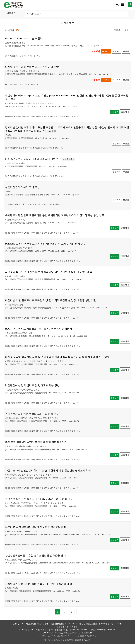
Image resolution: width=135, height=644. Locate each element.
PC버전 (87, 640)
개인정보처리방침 (52, 640)
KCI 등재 (52, 131)
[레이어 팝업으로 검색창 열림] (130, 4)
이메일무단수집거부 (72, 640)
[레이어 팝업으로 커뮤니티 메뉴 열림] (122, 4)
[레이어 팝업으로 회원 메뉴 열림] (117, 4)
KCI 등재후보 (68, 159)
